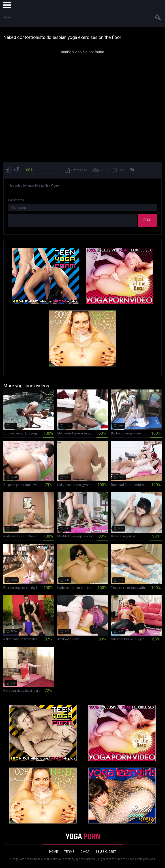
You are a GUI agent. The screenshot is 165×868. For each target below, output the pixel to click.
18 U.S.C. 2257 (106, 852)
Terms (69, 852)
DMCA (85, 852)
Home (54, 852)
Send (147, 220)
